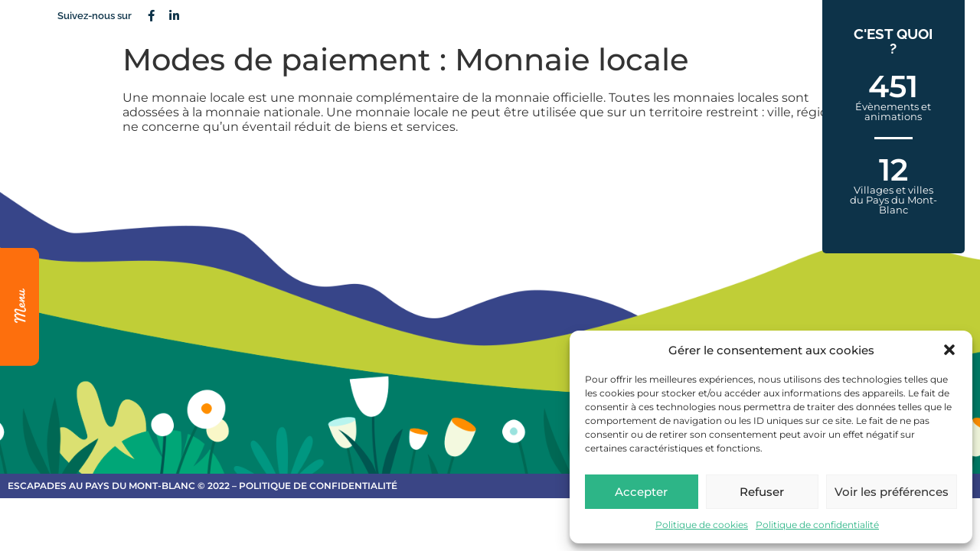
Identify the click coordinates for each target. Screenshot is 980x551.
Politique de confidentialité (817, 525)
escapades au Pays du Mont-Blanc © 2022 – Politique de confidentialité (203, 486)
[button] (949, 350)
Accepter (641, 492)
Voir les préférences (892, 492)
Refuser (762, 492)
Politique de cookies (702, 525)
